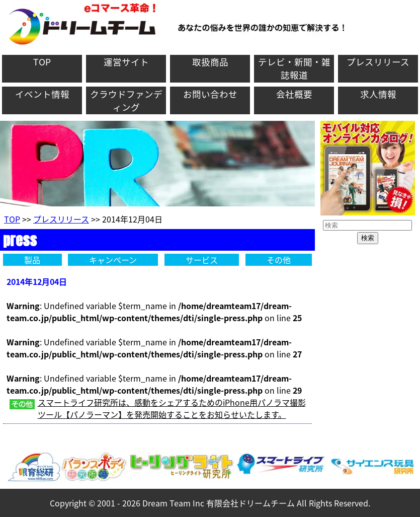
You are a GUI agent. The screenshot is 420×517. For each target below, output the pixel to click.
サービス (202, 260)
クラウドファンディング (126, 101)
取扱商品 (210, 62)
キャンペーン (113, 260)
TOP (42, 62)
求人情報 (378, 94)
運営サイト (126, 62)
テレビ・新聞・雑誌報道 (294, 68)
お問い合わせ (210, 94)
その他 (279, 260)
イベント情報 (42, 94)
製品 (32, 260)
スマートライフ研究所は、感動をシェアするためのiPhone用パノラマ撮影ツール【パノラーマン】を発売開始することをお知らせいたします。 (172, 408)
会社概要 (294, 94)
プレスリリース (378, 62)
